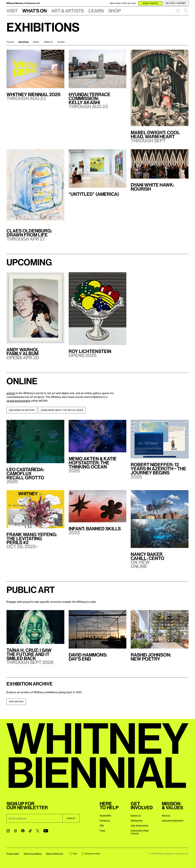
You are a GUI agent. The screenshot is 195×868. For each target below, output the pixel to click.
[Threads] (16, 831)
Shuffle (177, 11)
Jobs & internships (139, 825)
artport (11, 393)
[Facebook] (23, 831)
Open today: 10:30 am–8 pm (123, 3)
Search (186, 11)
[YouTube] (46, 831)
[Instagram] (8, 831)
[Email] (34, 818)
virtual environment (18, 401)
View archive (16, 701)
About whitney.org (55, 854)
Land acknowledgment (173, 820)
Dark (73, 854)
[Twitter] (38, 831)
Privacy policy (13, 854)
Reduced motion (91, 854)
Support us (136, 815)
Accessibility (105, 815)
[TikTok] (30, 831)
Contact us (105, 820)
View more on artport (22, 410)
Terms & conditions (33, 854)
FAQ (102, 825)
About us (166, 815)
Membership (137, 820)
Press (102, 830)
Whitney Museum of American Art (23, 3)
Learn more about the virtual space (62, 410)
